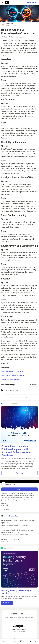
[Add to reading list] (22, 641)
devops (22, 37)
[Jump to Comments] (14, 641)
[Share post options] (36, 641)
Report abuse (25, 398)
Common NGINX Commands (19, 541)
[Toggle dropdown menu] (37, 404)
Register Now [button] (7, 603)
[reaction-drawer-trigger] (5, 641)
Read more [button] (19, 473)
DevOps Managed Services (10, 379)
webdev (5, 37)
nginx (11, 37)
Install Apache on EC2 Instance (12, 371)
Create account (32, 2)
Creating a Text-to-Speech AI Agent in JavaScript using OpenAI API (19, 523)
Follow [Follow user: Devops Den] (20, 489)
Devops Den (9, 24)
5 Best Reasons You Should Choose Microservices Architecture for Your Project (19, 532)
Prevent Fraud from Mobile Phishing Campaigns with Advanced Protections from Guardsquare (16, 451)
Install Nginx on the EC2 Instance (13, 375)
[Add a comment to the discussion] (21, 392)
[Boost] (30, 641)
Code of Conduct (15, 398)
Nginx (28, 91)
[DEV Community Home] (7, 2)
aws (16, 37)
